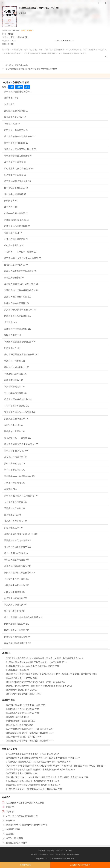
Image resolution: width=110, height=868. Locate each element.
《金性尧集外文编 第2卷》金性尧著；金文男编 (27, 733)
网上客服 (69, 851)
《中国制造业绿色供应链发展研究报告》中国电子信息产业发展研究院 (37, 770)
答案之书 (10, 807)
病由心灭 (10, 834)
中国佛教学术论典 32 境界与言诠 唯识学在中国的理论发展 (33, 69)
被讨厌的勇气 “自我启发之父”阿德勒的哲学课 (27, 825)
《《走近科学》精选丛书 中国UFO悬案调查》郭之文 (29, 781)
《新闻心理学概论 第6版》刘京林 (20, 694)
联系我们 (42, 851)
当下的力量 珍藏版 (14, 838)
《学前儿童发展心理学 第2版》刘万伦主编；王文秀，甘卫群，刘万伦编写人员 (41, 658)
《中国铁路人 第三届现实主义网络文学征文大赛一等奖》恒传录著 (35, 762)
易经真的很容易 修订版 (16, 843)
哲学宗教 (22, 13)
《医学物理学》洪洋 (14, 670)
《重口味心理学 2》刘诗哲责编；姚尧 (22, 705)
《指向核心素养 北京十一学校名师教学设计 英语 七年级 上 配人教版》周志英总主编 (44, 777)
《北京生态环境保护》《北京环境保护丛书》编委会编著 (31, 789)
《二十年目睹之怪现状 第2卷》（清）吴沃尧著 (27, 729)
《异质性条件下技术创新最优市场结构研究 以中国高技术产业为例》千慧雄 (40, 758)
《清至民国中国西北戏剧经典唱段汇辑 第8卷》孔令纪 (30, 785)
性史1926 (10, 820)
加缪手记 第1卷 (13, 829)
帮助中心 (60, 851)
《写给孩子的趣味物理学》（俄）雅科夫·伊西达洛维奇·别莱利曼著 (36, 686)
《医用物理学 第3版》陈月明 (18, 690)
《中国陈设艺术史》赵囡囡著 (18, 773)
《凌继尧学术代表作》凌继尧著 (19, 709)
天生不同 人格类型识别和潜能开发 (22, 816)
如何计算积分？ (27, 30)
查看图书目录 (25, 865)
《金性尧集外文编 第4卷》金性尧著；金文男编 (27, 741)
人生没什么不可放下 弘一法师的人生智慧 (25, 803)
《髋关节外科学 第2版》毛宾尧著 (20, 737)
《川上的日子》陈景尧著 (16, 725)
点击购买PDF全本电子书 (80, 865)
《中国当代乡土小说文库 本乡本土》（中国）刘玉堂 (29, 754)
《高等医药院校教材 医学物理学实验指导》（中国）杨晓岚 (32, 682)
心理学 (19, 87)
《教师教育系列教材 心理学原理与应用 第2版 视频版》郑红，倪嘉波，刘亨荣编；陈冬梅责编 (48, 674)
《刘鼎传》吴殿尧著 (14, 717)
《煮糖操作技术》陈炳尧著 (17, 721)
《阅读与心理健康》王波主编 (18, 678)
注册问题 (51, 851)
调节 (27, 87)
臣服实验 (10, 812)
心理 (11, 87)
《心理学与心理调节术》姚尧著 (19, 713)
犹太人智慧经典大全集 (19, 65)
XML (69, 859)
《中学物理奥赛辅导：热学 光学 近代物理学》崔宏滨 (29, 666)
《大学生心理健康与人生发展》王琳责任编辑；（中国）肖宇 (33, 662)
